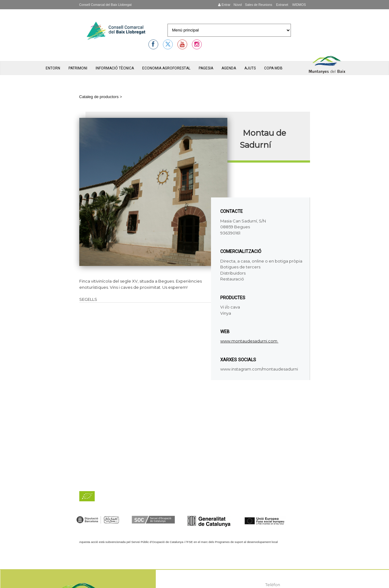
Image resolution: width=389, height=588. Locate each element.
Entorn (53, 68)
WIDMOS (298, 5)
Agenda (229, 68)
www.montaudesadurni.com (249, 341)
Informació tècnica (115, 68)
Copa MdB (273, 68)
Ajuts (250, 68)
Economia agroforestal (166, 68)
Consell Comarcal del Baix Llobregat (106, 5)
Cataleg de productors (99, 97)
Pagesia (206, 68)
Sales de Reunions (259, 5)
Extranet (282, 5)
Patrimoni (78, 68)
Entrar (224, 5)
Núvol (238, 5)
